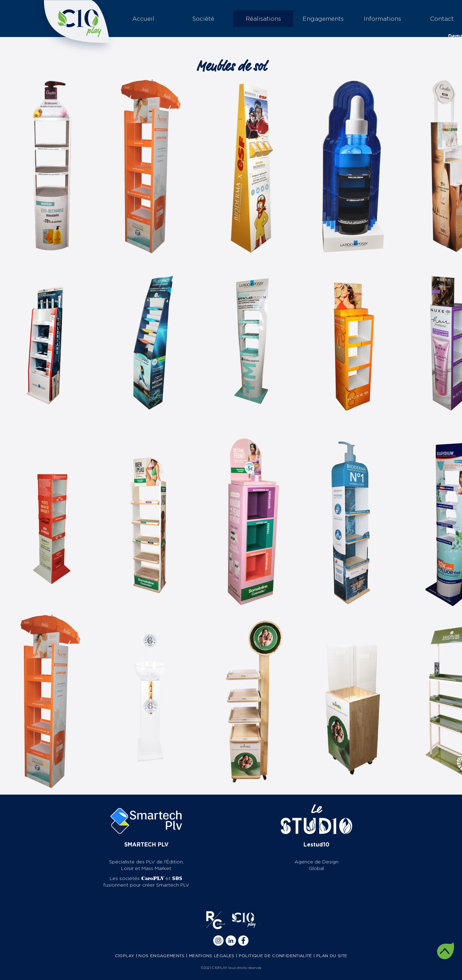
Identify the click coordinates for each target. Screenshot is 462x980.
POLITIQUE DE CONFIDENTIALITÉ (275, 956)
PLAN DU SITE (332, 956)
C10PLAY (125, 956)
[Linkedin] (231, 941)
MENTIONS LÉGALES (212, 956)
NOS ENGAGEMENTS (161, 956)
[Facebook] (243, 941)
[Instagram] (218, 941)
